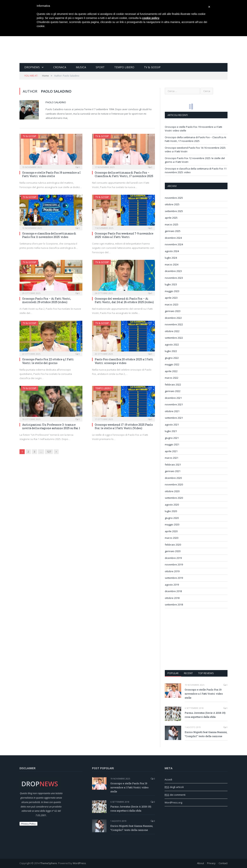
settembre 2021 (174, 418)
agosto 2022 (172, 344)
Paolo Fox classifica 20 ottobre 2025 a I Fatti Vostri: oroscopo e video (124, 361)
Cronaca (60, 67)
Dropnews (32, 67)
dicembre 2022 (173, 318)
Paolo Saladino (56, 102)
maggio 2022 (172, 364)
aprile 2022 (171, 371)
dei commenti (175, 795)
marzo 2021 (172, 458)
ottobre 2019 (172, 571)
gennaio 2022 (173, 391)
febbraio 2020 (173, 545)
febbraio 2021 (173, 465)
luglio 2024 (171, 258)
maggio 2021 (172, 444)
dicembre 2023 (173, 271)
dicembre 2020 (173, 478)
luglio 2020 (171, 511)
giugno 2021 (172, 438)
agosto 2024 (172, 251)
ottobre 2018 (172, 598)
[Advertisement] (196, 639)
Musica (81, 67)
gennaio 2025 (173, 231)
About (200, 863)
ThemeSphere (49, 863)
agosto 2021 (172, 425)
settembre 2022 (174, 338)
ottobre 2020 (172, 491)
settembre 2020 (174, 498)
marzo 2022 (172, 378)
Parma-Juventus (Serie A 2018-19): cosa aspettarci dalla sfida (205, 715)
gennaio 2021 (173, 471)
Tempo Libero (124, 67)
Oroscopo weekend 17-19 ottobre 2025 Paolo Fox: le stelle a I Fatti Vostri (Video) (124, 426)
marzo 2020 (172, 538)
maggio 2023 (172, 291)
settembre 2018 (174, 605)
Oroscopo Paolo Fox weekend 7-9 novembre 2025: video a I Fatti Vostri (124, 235)
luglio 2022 (171, 351)
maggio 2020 (172, 524)
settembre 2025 (174, 211)
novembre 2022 (174, 324)
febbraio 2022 (173, 385)
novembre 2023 (174, 278)
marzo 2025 (172, 224)
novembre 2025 (174, 198)
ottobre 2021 (172, 411)
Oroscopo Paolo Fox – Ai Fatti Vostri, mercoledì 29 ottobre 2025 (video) (47, 300)
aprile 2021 (171, 451)
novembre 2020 (174, 484)
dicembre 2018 (173, 591)
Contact (223, 863)
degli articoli (174, 787)
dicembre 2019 (173, 558)
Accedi (168, 779)
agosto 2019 (172, 585)
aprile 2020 (171, 531)
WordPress (79, 863)
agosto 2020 (172, 505)
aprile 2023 (171, 298)
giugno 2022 (172, 358)
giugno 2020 (172, 518)
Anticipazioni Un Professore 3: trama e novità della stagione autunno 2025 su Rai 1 (51, 426)
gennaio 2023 (173, 311)
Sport (100, 67)
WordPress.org (173, 802)
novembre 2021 (174, 404)
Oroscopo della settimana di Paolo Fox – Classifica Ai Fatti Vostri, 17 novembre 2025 (124, 174)
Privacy (211, 863)
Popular (173, 673)
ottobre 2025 (172, 204)
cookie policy (151, 18)
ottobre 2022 (172, 331)
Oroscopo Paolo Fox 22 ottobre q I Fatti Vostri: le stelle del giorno (48, 361)
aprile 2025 (171, 218)
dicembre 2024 (173, 238)
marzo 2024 (172, 264)
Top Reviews (206, 673)
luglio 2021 (171, 431)
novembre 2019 (174, 564)
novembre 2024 (174, 244)
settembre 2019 (174, 578)
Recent (188, 673)
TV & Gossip (152, 67)
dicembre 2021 (173, 398)
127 (49, 452)
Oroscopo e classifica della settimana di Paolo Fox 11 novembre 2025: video (49, 235)
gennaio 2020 (173, 551)
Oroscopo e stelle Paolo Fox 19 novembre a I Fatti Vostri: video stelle (51, 174)
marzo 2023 (172, 304)
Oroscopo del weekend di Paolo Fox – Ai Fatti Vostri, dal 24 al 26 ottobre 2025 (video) (124, 300)
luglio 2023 (171, 284)
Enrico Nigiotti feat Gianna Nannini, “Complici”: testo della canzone (206, 734)
